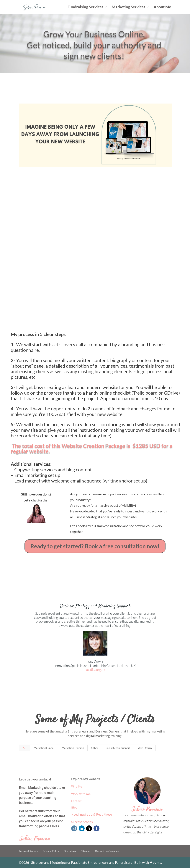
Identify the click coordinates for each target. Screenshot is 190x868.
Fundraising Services (85, 7)
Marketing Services (128, 7)
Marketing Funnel (44, 748)
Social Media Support (118, 748)
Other (95, 748)
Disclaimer (70, 851)
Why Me (77, 786)
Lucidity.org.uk (95, 669)
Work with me (81, 794)
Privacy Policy (51, 851)
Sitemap (86, 851)
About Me (162, 7)
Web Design (145, 748)
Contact (76, 801)
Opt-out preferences (107, 851)
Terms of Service (28, 851)
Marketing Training (73, 748)
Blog (74, 807)
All (24, 748)
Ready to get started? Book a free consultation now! (95, 546)
